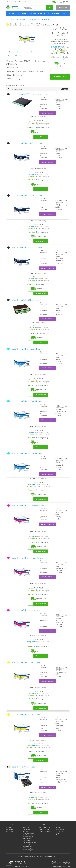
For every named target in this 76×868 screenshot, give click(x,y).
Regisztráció (60, 829)
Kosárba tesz (60, 77)
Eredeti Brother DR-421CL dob (23, 767)
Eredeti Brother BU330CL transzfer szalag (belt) (30, 94)
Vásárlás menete (29, 833)
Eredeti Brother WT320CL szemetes (25, 300)
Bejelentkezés (61, 831)
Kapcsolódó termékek (15, 56)
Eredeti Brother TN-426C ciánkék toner (26, 453)
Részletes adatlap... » (47, 113)
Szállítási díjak (44, 829)
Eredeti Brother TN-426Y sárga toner (25, 715)
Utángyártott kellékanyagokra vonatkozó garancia (30, 848)
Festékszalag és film (52, 13)
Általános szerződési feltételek (26, 829)
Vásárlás (10, 2)
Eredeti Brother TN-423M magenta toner (27, 558)
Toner (12, 13)
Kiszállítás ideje (45, 827)
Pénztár (58, 835)
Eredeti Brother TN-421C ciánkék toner (26, 349)
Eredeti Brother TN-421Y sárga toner (40, 19)
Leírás (18, 52)
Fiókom (58, 827)
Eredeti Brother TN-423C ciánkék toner (26, 401)
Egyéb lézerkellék (35, 13)
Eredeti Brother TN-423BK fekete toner (26, 195)
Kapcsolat (28, 2)
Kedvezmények (28, 837)
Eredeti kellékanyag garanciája (30, 843)
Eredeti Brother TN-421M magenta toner (27, 506)
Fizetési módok (28, 835)
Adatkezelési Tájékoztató (27, 840)
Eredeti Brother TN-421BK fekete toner (26, 143)
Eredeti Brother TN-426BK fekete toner (26, 248)
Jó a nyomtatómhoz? (30, 52)
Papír (64, 13)
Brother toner (21, 19)
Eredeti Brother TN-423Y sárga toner (25, 662)
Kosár (58, 833)
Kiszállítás (19, 2)
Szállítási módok (45, 831)
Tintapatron (21, 13)
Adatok (10, 52)
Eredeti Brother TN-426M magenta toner (27, 610)
